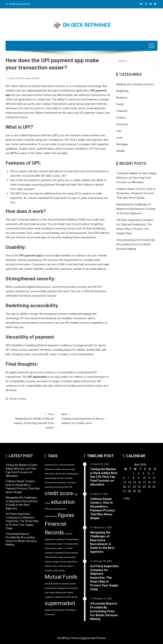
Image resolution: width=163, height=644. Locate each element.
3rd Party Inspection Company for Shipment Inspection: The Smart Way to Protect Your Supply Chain (22, 521)
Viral (83, 638)
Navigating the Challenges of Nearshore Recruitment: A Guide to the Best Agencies (136, 209)
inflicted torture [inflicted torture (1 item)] (51, 557)
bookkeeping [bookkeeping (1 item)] (73, 474)
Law (119, 131)
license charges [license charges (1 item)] (52, 562)
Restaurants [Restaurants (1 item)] (61, 593)
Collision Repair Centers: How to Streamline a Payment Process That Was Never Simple (136, 193)
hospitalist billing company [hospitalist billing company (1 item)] (66, 553)
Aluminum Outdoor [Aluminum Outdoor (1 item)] (53, 469)
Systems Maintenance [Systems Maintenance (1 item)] (55, 610)
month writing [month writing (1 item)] (59, 571)
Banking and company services (135, 84)
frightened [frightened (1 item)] (60, 539)
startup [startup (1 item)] (74, 597)
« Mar (126, 498)
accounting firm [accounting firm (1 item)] (52, 465)
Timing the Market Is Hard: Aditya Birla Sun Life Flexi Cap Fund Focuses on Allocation (136, 178)
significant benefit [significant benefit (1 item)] (63, 597)
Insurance (122, 124)
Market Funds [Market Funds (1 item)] (51, 566)
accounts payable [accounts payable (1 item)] (67, 465)
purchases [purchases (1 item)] (74, 588)
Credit (120, 104)
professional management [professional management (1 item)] (56, 588)
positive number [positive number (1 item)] (69, 584)
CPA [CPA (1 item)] (70, 487)
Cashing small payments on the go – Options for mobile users (84, 418)
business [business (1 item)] (62, 483)
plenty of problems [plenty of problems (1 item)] (53, 584)
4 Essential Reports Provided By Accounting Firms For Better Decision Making (136, 244)
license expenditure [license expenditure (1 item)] (69, 562)
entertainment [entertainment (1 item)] (51, 516)
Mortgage (122, 144)
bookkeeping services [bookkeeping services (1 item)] (54, 478)
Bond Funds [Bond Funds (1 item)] (61, 474)
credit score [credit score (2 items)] (59, 493)
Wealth (121, 151)
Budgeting (122, 91)
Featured (122, 111)
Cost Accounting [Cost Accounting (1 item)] (61, 487)
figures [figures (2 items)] (66, 515)
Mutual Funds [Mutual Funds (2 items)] (61, 577)
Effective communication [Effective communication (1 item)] (56, 509)
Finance (22, 399)
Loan (119, 138)
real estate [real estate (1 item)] (50, 593)
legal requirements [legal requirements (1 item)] (67, 557)
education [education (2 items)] (63, 502)
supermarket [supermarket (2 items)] (60, 603)
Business (122, 98)
